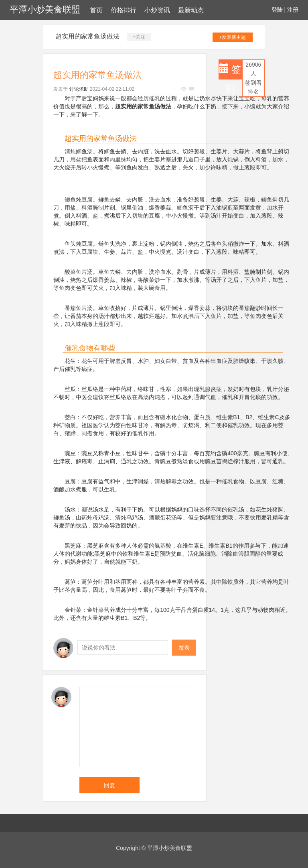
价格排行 (124, 10)
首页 (96, 10)
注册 (293, 10)
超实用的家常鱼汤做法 (87, 36)
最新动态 (191, 10)
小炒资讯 (157, 10)
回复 (109, 785)
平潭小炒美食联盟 (45, 9)
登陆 (277, 10)
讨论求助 (79, 89)
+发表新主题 (232, 37)
